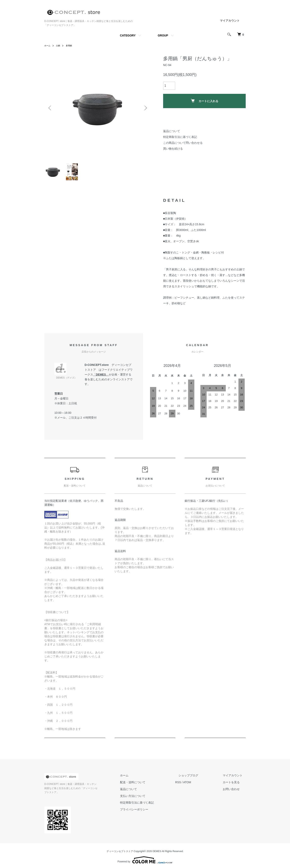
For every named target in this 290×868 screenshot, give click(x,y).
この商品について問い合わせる (183, 143)
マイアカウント (230, 21)
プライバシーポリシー (150, 812)
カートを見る (234, 785)
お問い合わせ (234, 791)
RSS (191, 785)
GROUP (163, 35)
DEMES (101, 377)
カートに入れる (205, 101)
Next (145, 108)
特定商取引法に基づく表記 (180, 137)
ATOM (200, 785)
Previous (50, 108)
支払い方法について (149, 798)
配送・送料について (149, 785)
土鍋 (60, 46)
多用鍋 (71, 46)
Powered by (145, 858)
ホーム (48, 46)
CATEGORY (128, 35)
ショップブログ (198, 778)
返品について (172, 131)
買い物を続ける (173, 149)
